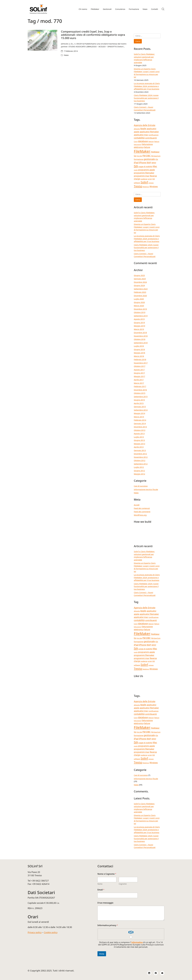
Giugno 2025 (139, 275)
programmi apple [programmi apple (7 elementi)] (146, 170)
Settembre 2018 (141, 343)
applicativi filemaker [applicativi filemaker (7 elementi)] (149, 132)
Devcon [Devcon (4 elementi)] (151, 141)
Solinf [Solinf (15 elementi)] (144, 182)
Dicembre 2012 (140, 454)
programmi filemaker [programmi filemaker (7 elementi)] (144, 173)
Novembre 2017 (141, 363)
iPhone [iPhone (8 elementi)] (143, 163)
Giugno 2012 (139, 471)
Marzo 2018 (139, 356)
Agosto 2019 (139, 319)
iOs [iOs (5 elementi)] (157, 159)
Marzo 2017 (139, 383)
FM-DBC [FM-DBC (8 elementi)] (147, 156)
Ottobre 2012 (140, 460)
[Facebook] (156, 973)
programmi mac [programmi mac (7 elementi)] (142, 176)
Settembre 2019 (141, 316)
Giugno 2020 (139, 302)
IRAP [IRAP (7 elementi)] (149, 163)
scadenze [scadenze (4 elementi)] (144, 179)
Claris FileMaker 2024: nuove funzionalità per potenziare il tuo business (146, 98)
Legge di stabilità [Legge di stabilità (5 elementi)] (145, 166)
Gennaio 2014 (140, 423)
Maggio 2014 (139, 413)
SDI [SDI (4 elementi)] (154, 179)
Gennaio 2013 (140, 450)
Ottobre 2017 (140, 366)
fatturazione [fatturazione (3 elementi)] (138, 145)
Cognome (123, 884)
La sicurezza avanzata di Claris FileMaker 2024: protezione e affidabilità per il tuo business (147, 86)
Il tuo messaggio (105, 903)
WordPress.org (140, 515)
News (66, 55)
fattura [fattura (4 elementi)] (157, 141)
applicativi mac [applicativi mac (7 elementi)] (141, 135)
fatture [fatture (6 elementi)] (147, 147)
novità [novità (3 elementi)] (136, 170)
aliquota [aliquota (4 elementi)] (137, 129)
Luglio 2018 (139, 346)
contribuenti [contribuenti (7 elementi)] (151, 138)
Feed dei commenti (142, 512)
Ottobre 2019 (140, 312)
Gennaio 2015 (140, 407)
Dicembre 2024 (140, 282)
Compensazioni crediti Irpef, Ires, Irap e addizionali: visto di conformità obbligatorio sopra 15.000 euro (93, 35)
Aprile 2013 (139, 447)
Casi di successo (141, 486)
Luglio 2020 (139, 299)
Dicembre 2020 (140, 296)
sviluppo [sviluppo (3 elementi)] (151, 183)
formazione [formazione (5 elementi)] (139, 159)
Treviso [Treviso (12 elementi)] (138, 186)
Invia (102, 954)
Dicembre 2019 (140, 309)
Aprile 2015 (139, 403)
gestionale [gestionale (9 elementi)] (149, 159)
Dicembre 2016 (140, 390)
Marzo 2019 (139, 329)
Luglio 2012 (139, 467)
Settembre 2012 (141, 464)
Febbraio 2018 (140, 359)
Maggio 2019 (139, 326)
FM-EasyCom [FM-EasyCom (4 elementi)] (156, 156)
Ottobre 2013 (140, 430)
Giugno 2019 (139, 322)
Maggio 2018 (139, 353)
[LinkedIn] (149, 973)
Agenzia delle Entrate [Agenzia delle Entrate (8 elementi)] (145, 125)
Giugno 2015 (139, 400)
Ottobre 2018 (140, 339)
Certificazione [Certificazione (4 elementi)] (153, 135)
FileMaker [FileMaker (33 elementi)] (142, 151)
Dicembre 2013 (140, 427)
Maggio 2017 (139, 376)
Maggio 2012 (139, 474)
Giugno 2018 (139, 349)
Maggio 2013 (139, 444)
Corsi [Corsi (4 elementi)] (136, 141)
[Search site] (163, 9)
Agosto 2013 (139, 433)
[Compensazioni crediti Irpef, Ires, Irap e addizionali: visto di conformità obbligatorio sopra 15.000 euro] (42, 40)
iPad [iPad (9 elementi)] (136, 162)
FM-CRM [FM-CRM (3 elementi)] (139, 156)
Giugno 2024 (139, 285)
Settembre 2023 (141, 289)
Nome (100, 884)
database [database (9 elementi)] (143, 141)
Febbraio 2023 (140, 292)
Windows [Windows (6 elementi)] (154, 187)
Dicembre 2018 (140, 332)
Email (101, 890)
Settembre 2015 (141, 397)
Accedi (137, 505)
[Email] (162, 973)
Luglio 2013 (139, 437)
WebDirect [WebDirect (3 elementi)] (146, 187)
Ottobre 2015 (140, 393)
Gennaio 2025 (140, 279)
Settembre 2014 (141, 410)
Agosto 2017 (139, 370)
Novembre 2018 (141, 336)
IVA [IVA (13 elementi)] (136, 166)
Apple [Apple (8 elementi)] (143, 128)
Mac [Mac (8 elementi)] (155, 166)
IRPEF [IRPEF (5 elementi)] (154, 163)
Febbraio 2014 (140, 420)
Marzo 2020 (139, 306)
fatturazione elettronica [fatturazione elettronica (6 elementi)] (143, 146)
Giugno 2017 (139, 373)
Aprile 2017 (139, 380)
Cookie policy (51, 932)
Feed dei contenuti (142, 508)
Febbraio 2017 (140, 386)
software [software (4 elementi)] (137, 183)
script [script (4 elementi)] (150, 179)
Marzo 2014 (139, 417)
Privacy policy (35, 932)
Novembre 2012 (141, 457)
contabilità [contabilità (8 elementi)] (139, 138)
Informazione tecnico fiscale (146, 489)
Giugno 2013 (139, 440)
